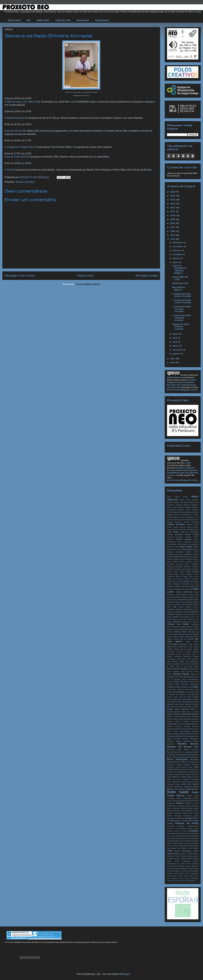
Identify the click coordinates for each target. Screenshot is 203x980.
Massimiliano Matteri (179, 288)
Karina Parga (181, 674)
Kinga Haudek (189, 677)
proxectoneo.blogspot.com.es (182, 390)
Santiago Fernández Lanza (186, 816)
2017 (173, 227)
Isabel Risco (183, 647)
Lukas (169, 697)
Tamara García (181, 838)
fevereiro (178, 350)
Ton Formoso (182, 848)
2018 (173, 223)
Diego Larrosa (181, 602)
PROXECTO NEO (29, 177)
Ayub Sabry (186, 547)
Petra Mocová (187, 782)
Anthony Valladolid (190, 532)
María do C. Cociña (190, 712)
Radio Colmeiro (180, 789)
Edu (175, 607)
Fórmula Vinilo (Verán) (16, 157)
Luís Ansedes (178, 692)
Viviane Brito (193, 856)
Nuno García (187, 767)
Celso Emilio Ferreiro (190, 569)
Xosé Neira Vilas (191, 876)
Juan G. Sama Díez (184, 666)
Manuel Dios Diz (192, 702)
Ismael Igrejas (180, 649)
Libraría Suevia (187, 687)
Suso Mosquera (192, 836)
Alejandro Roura (188, 512)
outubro (177, 250)
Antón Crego (192, 534)
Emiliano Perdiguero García (187, 609)
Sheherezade (193, 826)
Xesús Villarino (192, 866)
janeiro (176, 354)
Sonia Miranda (172, 833)
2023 (173, 204)
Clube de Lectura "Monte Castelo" (183, 579)
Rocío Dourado (192, 806)
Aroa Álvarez (182, 544)
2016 (173, 231)
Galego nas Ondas (178, 624)
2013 (173, 359)
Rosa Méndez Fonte (190, 811)
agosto (176, 258)
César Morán (192, 571)
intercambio (173, 644)
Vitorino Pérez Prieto (176, 856)
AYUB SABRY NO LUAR (180, 278)
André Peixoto (193, 520)
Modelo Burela (174, 377)
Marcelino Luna (173, 707)
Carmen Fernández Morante (179, 567)
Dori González (187, 604)
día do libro (172, 599)
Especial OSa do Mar (16, 131)
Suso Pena (171, 838)
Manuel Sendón (192, 704)
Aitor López (172, 507)
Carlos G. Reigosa (186, 559)
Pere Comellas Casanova (188, 779)
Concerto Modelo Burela (177, 586)
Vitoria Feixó (193, 854)
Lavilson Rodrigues (190, 684)
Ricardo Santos (192, 803)
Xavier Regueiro (182, 861)
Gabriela (177, 622)
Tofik (186, 846)
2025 (173, 196)
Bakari (196, 547)
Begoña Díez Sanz (174, 549)
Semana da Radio (25, 182)
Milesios (170, 741)
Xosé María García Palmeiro (186, 873)
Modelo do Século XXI (183, 747)
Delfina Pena (193, 597)
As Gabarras (193, 544)
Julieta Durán (193, 669)
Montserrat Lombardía (183, 752)
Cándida (175, 559)
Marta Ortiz (194, 729)
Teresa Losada (178, 846)
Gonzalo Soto (173, 629)
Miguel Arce (194, 736)
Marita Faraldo (182, 729)
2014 (173, 239)
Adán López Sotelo (177, 497)
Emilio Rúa (171, 612)
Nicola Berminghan (178, 759)
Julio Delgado (173, 671)
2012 (173, 362)
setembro (178, 254)
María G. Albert (174, 717)
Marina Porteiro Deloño (178, 726)
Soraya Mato (194, 833)
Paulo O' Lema (179, 777)
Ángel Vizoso (192, 527)
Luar (196, 687)
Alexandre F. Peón (190, 515)
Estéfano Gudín (188, 614)
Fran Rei (182, 619)
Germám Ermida (179, 627)
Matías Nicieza (185, 734)
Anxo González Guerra (188, 542)
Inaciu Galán (192, 642)
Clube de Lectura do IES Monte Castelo (183, 581)
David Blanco (182, 594)
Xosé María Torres (175, 876)
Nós (29, 20)
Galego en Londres (190, 622)
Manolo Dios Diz (178, 702)
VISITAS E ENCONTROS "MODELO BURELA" (179, 269)
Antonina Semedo (175, 537)
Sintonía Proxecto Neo (178, 462)
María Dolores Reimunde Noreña (183, 714)
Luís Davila (190, 692)
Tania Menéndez (174, 841)
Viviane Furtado (174, 858)
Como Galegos (173, 584)
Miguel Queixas (174, 739)
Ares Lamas (172, 544)
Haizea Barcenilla (186, 629)
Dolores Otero (193, 602)
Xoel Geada (194, 868)
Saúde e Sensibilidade (184, 821)
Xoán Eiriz (171, 868)
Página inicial (85, 276)
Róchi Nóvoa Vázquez (176, 806)
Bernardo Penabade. (184, 554)
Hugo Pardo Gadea (187, 637)
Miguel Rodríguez (191, 739)
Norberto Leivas (174, 767)
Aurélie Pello (173, 547)
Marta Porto (173, 731)
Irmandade (183, 644)
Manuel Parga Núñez (176, 704)
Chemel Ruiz (173, 574)
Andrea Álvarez (174, 522)
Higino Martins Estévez (182, 634)
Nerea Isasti (178, 757)
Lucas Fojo (172, 689)
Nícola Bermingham (191, 757)
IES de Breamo (187, 639)
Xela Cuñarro (193, 863)
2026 (173, 192)
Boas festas (180, 557)
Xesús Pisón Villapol (176, 866)
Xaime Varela (187, 858)
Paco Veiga (189, 772)
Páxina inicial (14, 20)
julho (176, 262)
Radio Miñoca (192, 789)
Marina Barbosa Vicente (176, 724)
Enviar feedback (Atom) (88, 284)
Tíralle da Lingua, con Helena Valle (23, 102)
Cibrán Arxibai (181, 576)
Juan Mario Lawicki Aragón (183, 667)
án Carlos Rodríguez (186, 517)
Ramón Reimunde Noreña (187, 798)
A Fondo (9, 170)
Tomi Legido (194, 846)
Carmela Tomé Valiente (187, 564)
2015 (173, 235)
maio (175, 338)
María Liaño (178, 719)
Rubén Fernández (175, 813)
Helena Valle (180, 632)
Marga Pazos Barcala (178, 709)
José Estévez (192, 659)
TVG (170, 851)
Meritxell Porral (182, 736)
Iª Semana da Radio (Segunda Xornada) (182, 318)
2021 (173, 211)
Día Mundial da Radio (185, 599)
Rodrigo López (192, 808)
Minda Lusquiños (183, 741)
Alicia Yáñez (172, 517)
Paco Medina (179, 772)
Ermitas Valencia (183, 612)
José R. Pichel (185, 664)
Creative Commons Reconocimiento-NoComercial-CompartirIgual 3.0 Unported (182, 384)
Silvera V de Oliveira (176, 828)
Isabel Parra (172, 647)
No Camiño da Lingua (186, 762)
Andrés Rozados (176, 524)
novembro (178, 246)
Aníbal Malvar (193, 530)
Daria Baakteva (184, 592)
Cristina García (179, 589)
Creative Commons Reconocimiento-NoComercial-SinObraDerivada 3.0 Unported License (183, 471)
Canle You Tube (63, 20)
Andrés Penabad (191, 522)
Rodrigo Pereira (174, 811)
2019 (173, 219)
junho (176, 334)
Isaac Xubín (194, 644)
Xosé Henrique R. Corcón (177, 871)
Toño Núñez (193, 848)
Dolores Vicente (174, 604)
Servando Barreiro (176, 826)
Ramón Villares (173, 801)
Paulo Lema (180, 774)
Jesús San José (183, 654)
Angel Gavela (179, 527)
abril (175, 342)
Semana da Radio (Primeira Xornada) (181, 327)
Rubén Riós (188, 813)
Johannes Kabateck (183, 656)
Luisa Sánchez (192, 694)
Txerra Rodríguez (183, 851)
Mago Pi (190, 699)
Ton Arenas (172, 848)
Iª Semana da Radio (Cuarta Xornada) (182, 301)
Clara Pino (194, 576)
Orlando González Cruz (182, 769)
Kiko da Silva (177, 677)
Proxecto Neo (187, 375)
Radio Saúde (43, 20)
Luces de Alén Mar (185, 689)
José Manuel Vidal (175, 661)
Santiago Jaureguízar (176, 818)
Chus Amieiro (187, 574)
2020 (173, 215)
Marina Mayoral (192, 724)
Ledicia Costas (174, 687)
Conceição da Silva (190, 584)
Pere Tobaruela (174, 782)
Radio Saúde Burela (183, 794)
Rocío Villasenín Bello (176, 808)
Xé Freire (181, 863)
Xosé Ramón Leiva (175, 878)
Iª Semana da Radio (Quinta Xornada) (182, 295)
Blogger (126, 974)
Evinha (176, 617)
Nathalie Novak (187, 754)
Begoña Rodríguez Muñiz (179, 552)
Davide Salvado (181, 597)
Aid (182, 502)
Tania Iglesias (193, 838)
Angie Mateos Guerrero (177, 530)
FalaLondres (185, 617)
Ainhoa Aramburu (191, 505)
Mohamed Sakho (174, 750)
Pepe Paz (171, 779)
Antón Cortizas (175, 534)
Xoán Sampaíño (182, 868)
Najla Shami (176, 754)
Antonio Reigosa (184, 539)
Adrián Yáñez (185, 500)
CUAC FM (189, 589)
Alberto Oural (184, 510)
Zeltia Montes (190, 881)
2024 (173, 200)
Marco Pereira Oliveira (189, 707)
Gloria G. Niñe (192, 627)
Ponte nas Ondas (190, 784)
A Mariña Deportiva (14, 118)
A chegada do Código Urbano (20, 147)
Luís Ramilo (181, 694)
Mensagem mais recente (20, 276)
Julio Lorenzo (187, 671)
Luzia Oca (178, 697)
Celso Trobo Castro (176, 571)
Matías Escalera (173, 734)
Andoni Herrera (180, 520)
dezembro (178, 243)
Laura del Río (181, 682)
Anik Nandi (173, 532)
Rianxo (180, 803)
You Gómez (180, 881)
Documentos (83, 20)
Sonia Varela (183, 833)
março (176, 346)
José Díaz (181, 659)
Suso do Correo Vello (176, 836)
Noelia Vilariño (192, 764)
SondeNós (193, 831)
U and (187, 463)
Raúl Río (183, 801)
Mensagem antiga (147, 276)
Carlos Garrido (186, 562)
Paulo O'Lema (193, 777)
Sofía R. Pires (181, 831)
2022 (173, 207)
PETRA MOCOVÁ (180, 283)
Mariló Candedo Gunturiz (187, 721)
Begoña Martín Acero (190, 549)
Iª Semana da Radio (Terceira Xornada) (182, 309)
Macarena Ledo (180, 699)
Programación (102, 20)
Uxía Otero (183, 854)
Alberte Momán (185, 507)
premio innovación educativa (179, 787)
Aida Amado (189, 502)
